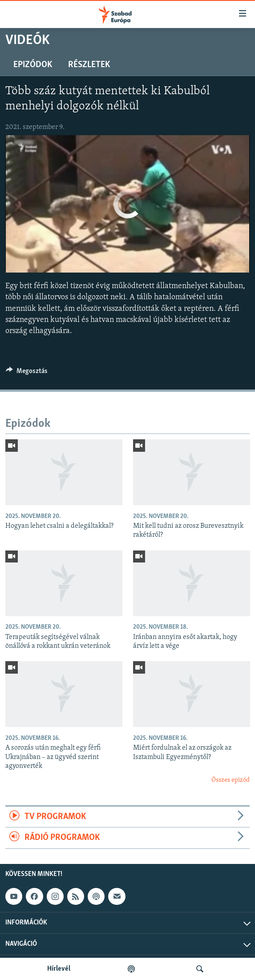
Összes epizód (231, 780)
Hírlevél (59, 969)
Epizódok (33, 65)
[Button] (27, 373)
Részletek (89, 65)
